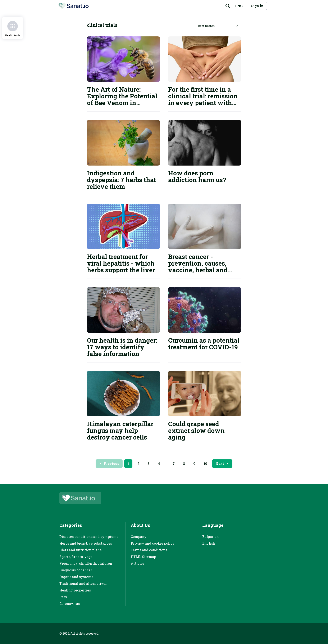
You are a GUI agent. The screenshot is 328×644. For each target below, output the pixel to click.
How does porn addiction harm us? (197, 176)
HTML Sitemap (143, 557)
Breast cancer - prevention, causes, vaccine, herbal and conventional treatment (204, 267)
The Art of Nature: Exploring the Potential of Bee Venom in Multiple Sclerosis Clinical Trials (122, 103)
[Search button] (228, 6)
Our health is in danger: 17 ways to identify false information (122, 347)
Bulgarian (211, 537)
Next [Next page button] (222, 463)
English (209, 543)
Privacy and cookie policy (153, 543)
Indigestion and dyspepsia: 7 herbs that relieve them (121, 180)
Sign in (257, 6)
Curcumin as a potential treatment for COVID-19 (204, 344)
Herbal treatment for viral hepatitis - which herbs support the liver (121, 263)
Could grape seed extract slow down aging (196, 430)
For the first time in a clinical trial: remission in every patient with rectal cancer (203, 99)
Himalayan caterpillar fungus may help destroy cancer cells (120, 430)
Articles (138, 563)
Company (139, 537)
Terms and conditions (149, 550)
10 (205, 463)
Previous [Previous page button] (109, 463)
